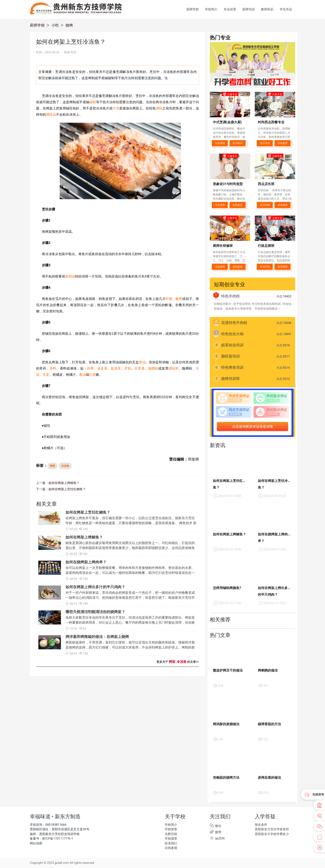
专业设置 (230, 9)
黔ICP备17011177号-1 (58, 839)
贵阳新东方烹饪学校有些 (272, 829)
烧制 (93, 102)
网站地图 (36, 843)
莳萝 (90, 368)
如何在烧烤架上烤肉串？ (86, 562)
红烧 (92, 375)
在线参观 (171, 848)
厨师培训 (249, 9)
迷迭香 (102, 368)
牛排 (116, 108)
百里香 (140, 368)
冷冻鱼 (65, 466)
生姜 (46, 375)
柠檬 (169, 299)
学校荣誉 (171, 829)
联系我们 (171, 843)
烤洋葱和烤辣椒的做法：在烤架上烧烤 (97, 637)
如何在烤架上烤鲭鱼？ (64, 483)
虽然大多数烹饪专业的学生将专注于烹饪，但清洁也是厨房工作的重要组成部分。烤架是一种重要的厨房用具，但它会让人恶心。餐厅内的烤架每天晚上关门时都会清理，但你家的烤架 (130, 623)
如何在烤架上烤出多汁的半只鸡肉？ (95, 587)
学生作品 (286, 9)
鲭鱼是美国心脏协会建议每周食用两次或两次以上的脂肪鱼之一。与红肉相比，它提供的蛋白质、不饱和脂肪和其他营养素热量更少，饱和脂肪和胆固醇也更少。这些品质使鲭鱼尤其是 (130, 548)
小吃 (55, 25)
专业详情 (220, 143)
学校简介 (211, 9)
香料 (53, 368)
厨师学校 (193, 9)
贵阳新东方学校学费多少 (272, 834)
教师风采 (267, 9)
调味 (159, 108)
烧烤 (69, 25)
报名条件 (261, 825)
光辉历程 (171, 834)
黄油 (142, 362)
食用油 (70, 276)
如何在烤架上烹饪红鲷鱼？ (67, 489)
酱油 (82, 375)
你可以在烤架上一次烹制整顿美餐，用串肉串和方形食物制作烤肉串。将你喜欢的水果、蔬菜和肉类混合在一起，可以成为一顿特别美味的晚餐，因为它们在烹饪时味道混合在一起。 (130, 573)
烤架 (52, 466)
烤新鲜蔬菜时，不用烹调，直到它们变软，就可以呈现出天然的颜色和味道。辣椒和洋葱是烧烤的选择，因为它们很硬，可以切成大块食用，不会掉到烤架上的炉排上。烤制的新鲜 (130, 647)
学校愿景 (171, 839)
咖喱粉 (153, 368)
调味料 (174, 368)
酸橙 (179, 299)
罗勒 (128, 368)
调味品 (51, 115)
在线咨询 (318, 794)
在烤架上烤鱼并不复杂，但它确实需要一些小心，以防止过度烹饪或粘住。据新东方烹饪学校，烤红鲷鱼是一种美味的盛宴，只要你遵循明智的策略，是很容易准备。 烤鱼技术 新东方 (131, 523)
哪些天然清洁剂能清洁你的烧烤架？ (95, 612)
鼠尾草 (116, 368)
